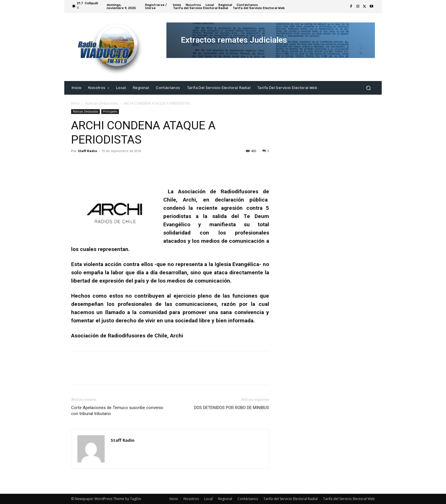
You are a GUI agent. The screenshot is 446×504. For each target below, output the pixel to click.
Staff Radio (87, 151)
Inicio (75, 103)
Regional (225, 499)
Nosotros (191, 499)
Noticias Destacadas (102, 103)
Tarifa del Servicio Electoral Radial (291, 499)
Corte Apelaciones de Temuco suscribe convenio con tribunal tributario (117, 411)
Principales (110, 111)
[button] (368, 88)
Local (208, 499)
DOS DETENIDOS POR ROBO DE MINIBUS (232, 408)
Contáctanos (248, 499)
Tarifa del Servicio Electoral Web (349, 499)
